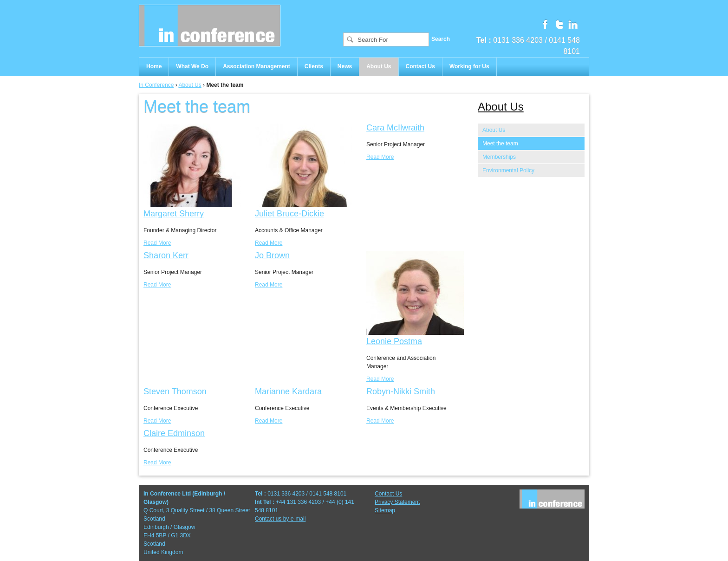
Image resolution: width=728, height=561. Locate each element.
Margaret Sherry (174, 214)
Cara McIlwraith (395, 128)
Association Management (257, 66)
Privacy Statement (397, 502)
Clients (314, 66)
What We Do (192, 66)
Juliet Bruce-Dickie (289, 214)
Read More (157, 243)
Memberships (499, 157)
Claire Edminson (174, 433)
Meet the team (500, 144)
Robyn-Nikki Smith (401, 391)
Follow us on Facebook (545, 24)
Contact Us (420, 66)
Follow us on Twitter (559, 24)
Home (154, 66)
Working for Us (469, 66)
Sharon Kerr (166, 255)
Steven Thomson (175, 391)
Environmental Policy (508, 170)
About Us (379, 66)
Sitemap (385, 510)
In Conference (156, 85)
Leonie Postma (394, 341)
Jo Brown (272, 255)
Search (441, 39)
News (345, 66)
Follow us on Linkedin (573, 24)
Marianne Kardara (288, 391)
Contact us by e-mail (280, 519)
